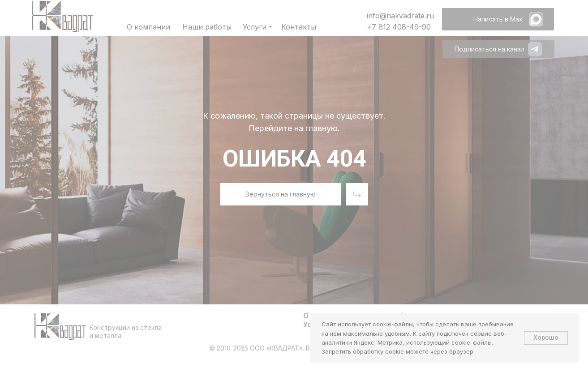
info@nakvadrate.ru (400, 16)
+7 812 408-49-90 (399, 27)
